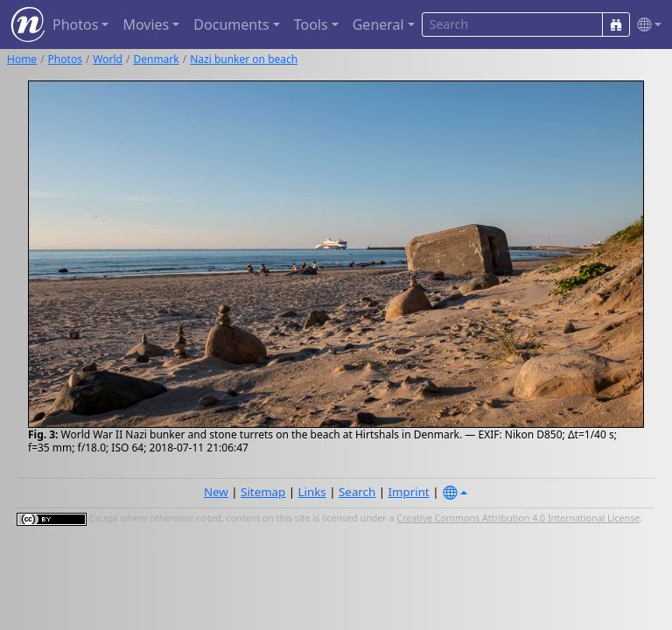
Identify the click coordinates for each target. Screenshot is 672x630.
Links (312, 492)
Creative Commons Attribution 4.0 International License (518, 518)
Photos (65, 59)
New (216, 492)
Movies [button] (146, 24)
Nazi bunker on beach (244, 59)
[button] (646, 25)
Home (22, 59)
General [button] (378, 24)
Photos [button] (75, 24)
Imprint (409, 492)
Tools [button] (311, 24)
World (108, 59)
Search (357, 492)
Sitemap (263, 492)
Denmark (156, 59)
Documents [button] (231, 24)
